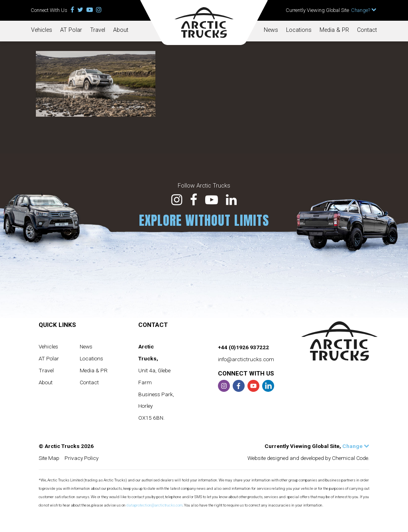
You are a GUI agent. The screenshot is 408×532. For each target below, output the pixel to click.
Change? (364, 10)
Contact (367, 30)
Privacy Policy (81, 458)
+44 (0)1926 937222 (243, 347)
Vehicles (42, 30)
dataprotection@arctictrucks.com (154, 505)
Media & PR (334, 30)
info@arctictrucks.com (246, 359)
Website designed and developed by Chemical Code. (308, 458)
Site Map (49, 458)
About (121, 30)
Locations (299, 30)
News (271, 30)
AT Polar (71, 30)
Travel (98, 30)
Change (356, 446)
